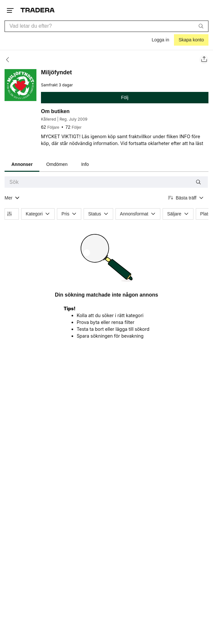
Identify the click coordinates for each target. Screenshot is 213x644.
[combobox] (106, 26)
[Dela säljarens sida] (204, 60)
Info (85, 164)
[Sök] (201, 26)
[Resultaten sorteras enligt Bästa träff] (186, 198)
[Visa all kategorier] (12, 198)
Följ (125, 97)
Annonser (22, 164)
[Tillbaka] (10, 60)
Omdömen (57, 164)
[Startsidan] (38, 10)
